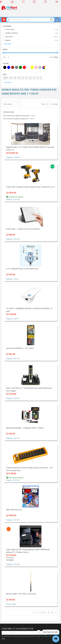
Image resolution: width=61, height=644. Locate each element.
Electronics (32, 37)
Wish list (24, 2)
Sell (57, 2)
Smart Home (32, 29)
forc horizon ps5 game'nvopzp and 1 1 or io (19, 119)
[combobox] (33, 20)
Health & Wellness (32, 33)
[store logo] (9, 7)
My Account (13, 2)
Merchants (46, 2)
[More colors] (44, 67)
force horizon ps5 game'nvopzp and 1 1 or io (19, 116)
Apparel (32, 40)
